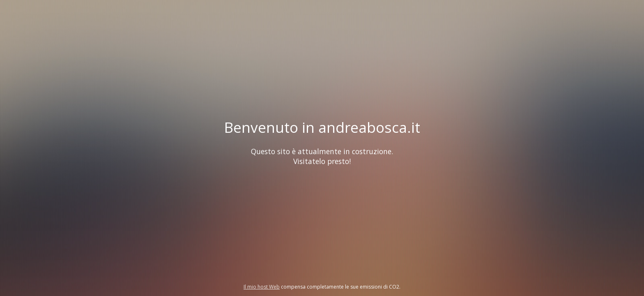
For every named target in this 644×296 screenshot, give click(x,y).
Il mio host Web (262, 287)
